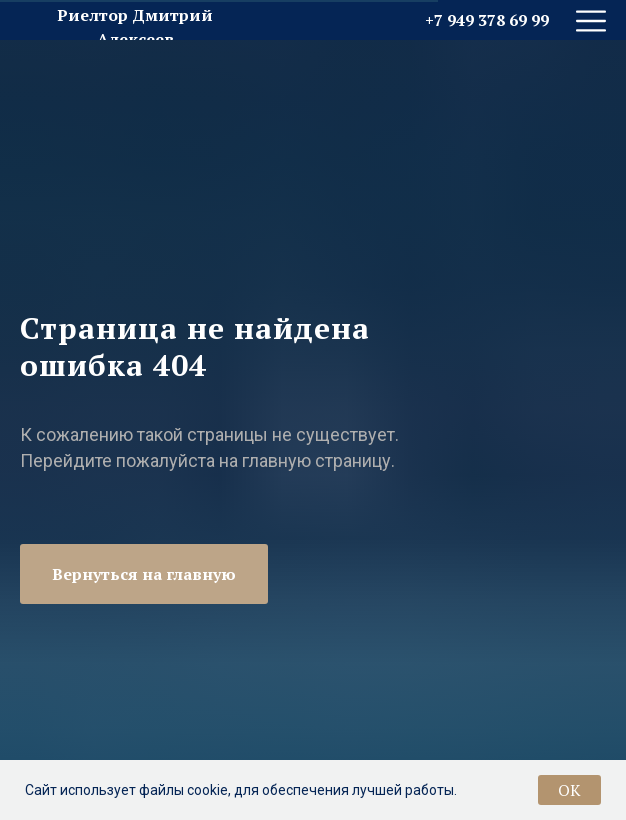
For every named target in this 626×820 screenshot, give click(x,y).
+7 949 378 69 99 (487, 20)
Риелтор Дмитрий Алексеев (135, 27)
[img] (591, 21)
